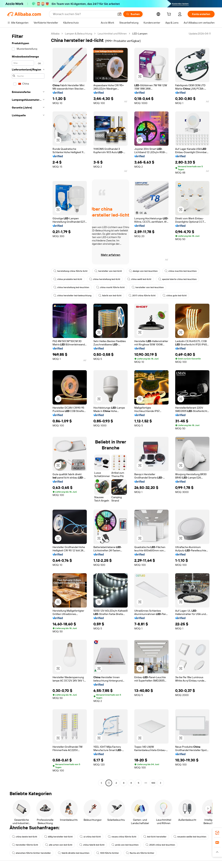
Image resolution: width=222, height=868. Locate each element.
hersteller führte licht (25, 845)
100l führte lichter (108, 853)
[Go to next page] (161, 783)
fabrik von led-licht (110, 296)
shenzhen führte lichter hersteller (31, 853)
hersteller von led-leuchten (148, 287)
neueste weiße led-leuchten (190, 837)
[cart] (170, 15)
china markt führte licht (110, 287)
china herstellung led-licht (105, 279)
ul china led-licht (90, 837)
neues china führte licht (122, 837)
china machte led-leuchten (181, 271)
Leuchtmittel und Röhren (112, 34)
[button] (120, 14)
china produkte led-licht (68, 279)
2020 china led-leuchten (160, 845)
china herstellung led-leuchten (71, 287)
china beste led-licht (25, 837)
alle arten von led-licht (59, 845)
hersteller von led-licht (108, 271)
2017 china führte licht (142, 296)
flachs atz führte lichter (140, 853)
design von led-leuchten (143, 271)
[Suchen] (133, 14)
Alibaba (55, 34)
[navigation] (28, 409)
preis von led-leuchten (125, 845)
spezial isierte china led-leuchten (178, 279)
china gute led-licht (175, 296)
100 (153, 783)
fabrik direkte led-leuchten (74, 853)
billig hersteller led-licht (58, 837)
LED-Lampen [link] (140, 34)
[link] (217, 833)
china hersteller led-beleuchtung (72, 296)
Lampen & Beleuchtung (79, 34)
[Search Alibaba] (84, 14)
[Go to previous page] (101, 783)
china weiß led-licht (139, 279)
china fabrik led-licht (92, 845)
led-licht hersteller (155, 837)
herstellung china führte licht (70, 271)
